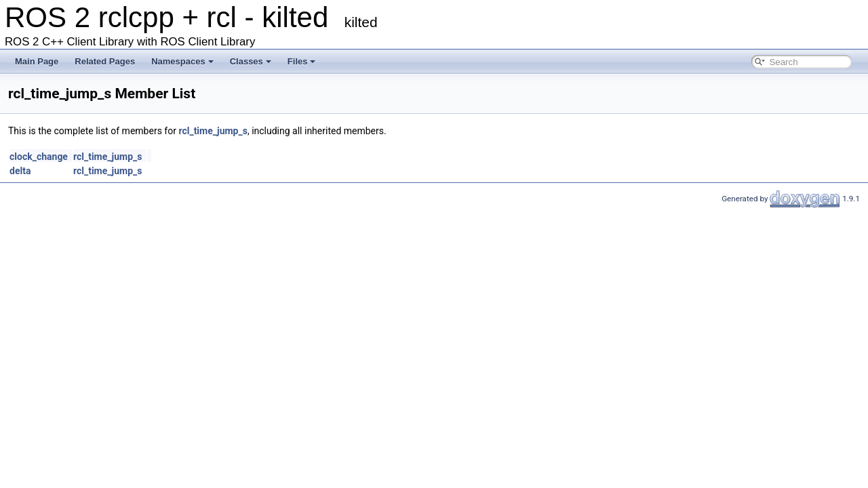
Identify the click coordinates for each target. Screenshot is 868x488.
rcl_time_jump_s (213, 131)
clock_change (39, 157)
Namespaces (182, 61)
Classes (251, 61)
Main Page (37, 61)
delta (20, 171)
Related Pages (105, 61)
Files (302, 61)
